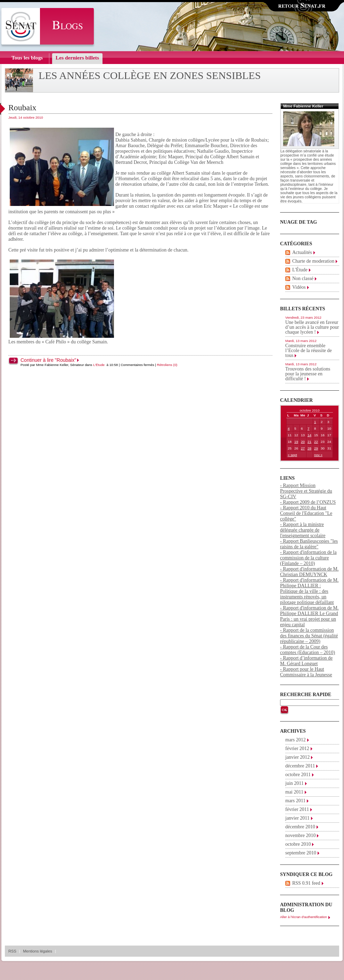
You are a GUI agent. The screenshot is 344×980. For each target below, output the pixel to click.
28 (309, 448)
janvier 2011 (297, 818)
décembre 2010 (300, 827)
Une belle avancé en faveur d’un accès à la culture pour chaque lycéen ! (312, 327)
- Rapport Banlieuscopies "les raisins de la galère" (309, 544)
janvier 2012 (297, 757)
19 (296, 442)
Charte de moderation (313, 261)
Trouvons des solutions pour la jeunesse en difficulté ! (308, 374)
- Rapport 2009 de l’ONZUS (308, 502)
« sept (292, 455)
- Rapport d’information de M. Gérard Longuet (306, 661)
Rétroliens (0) (167, 365)
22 (316, 442)
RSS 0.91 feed (306, 883)
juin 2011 (294, 783)
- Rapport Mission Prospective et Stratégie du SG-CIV (306, 491)
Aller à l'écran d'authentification (304, 917)
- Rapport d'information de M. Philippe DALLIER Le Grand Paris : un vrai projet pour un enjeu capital (309, 616)
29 (316, 448)
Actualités (302, 252)
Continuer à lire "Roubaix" (48, 360)
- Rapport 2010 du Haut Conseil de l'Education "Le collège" (306, 513)
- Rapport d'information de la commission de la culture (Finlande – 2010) (308, 558)
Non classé (303, 278)
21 (309, 442)
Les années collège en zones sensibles (150, 75)
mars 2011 (295, 801)
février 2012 (297, 748)
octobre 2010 (298, 844)
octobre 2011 (298, 775)
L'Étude (99, 365)
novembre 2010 (300, 835)
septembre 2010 (301, 853)
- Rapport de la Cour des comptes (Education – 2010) (308, 650)
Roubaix (22, 107)
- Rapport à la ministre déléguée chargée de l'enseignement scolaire (303, 530)
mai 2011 (294, 792)
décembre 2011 (300, 766)
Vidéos (299, 287)
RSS (12, 951)
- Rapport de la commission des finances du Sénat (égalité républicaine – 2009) (309, 636)
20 (303, 442)
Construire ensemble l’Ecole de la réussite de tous (309, 350)
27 (303, 448)
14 (309, 435)
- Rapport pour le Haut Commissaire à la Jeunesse (306, 672)
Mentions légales (38, 951)
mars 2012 (296, 740)
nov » (318, 455)
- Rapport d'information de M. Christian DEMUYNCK (309, 572)
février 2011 (297, 809)
